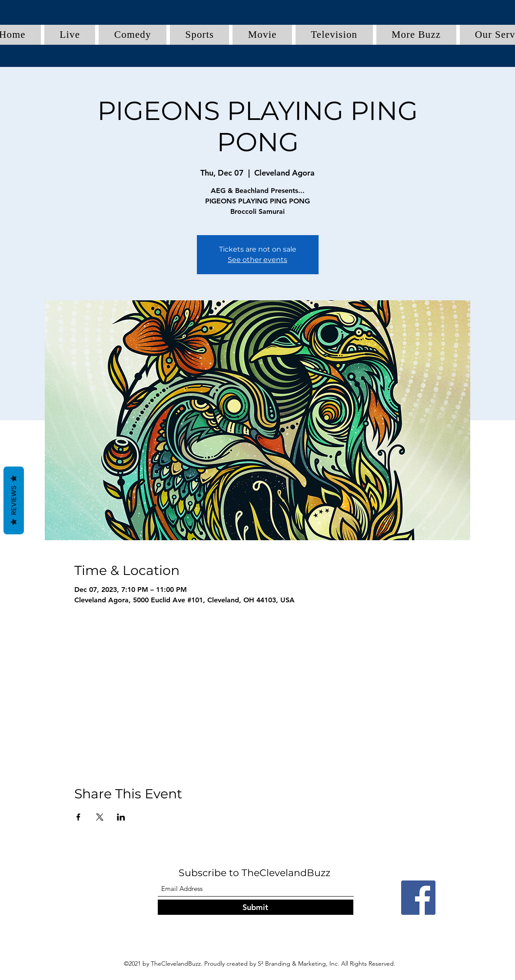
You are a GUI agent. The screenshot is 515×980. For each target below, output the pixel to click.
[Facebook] (418, 898)
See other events (257, 260)
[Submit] (256, 907)
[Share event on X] (100, 817)
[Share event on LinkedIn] (121, 817)
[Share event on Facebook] (78, 817)
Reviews (14, 500)
